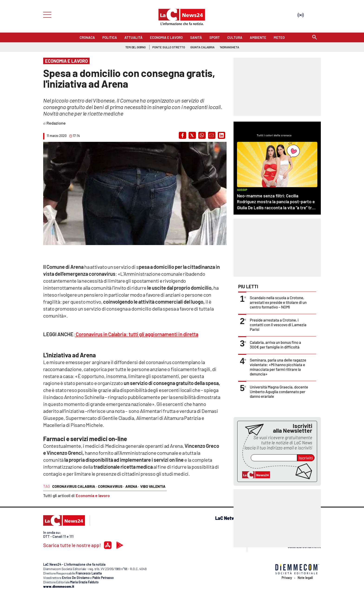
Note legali (305, 578)
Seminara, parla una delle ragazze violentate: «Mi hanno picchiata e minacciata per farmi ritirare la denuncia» (278, 367)
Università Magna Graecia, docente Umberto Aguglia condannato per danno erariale (279, 392)
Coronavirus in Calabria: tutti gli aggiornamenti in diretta (137, 334)
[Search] (315, 38)
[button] (182, 135)
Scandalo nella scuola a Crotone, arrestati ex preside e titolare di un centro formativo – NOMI (278, 302)
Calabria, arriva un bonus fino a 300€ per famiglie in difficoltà (275, 345)
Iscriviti (306, 458)
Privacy (287, 578)
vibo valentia (153, 486)
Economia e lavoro (93, 495)
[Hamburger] (46, 14)
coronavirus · (111, 486)
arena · (132, 486)
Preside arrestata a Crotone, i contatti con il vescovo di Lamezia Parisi (278, 325)
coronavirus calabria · (75, 486)
